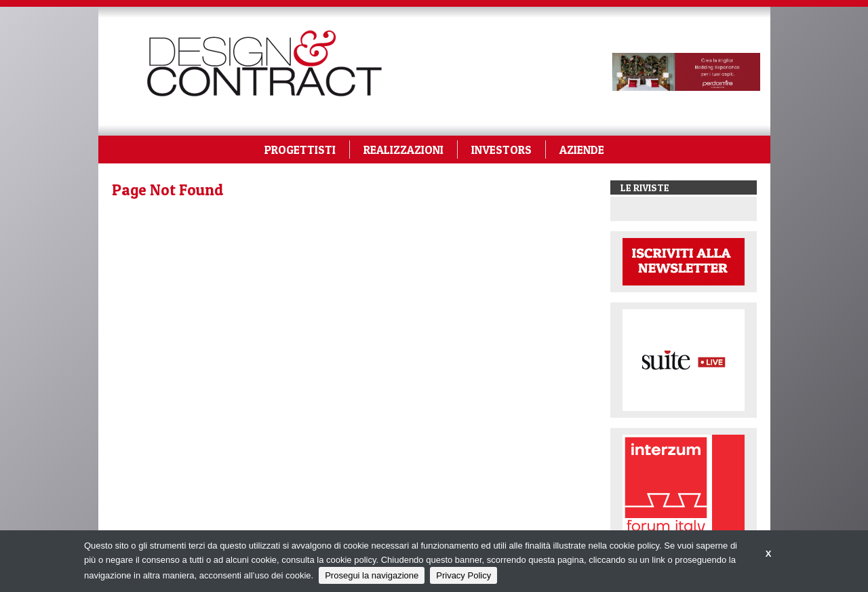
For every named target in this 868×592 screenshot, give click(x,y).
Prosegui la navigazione (372, 575)
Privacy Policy (463, 575)
